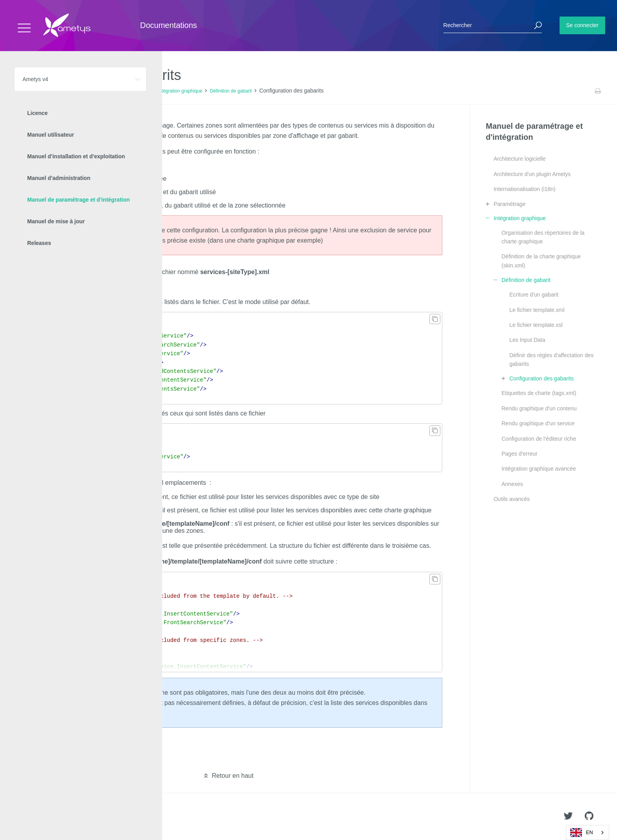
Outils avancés (512, 499)
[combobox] (587, 833)
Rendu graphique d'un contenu (539, 408)
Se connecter (583, 25)
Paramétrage (509, 204)
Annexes (512, 484)
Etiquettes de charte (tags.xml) (539, 393)
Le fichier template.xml (537, 310)
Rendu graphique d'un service (538, 423)
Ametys (52, 817)
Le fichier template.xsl (536, 325)
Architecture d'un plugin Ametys (532, 174)
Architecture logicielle (519, 159)
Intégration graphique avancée (538, 469)
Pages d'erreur (519, 454)
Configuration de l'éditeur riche (538, 439)
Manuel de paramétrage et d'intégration (109, 91)
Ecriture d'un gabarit (534, 295)
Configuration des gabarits (541, 378)
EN (582, 833)
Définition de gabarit (231, 91)
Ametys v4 (50, 91)
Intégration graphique (180, 91)
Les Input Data (527, 340)
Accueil (23, 91)
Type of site (98, 165)
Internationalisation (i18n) (524, 189)
